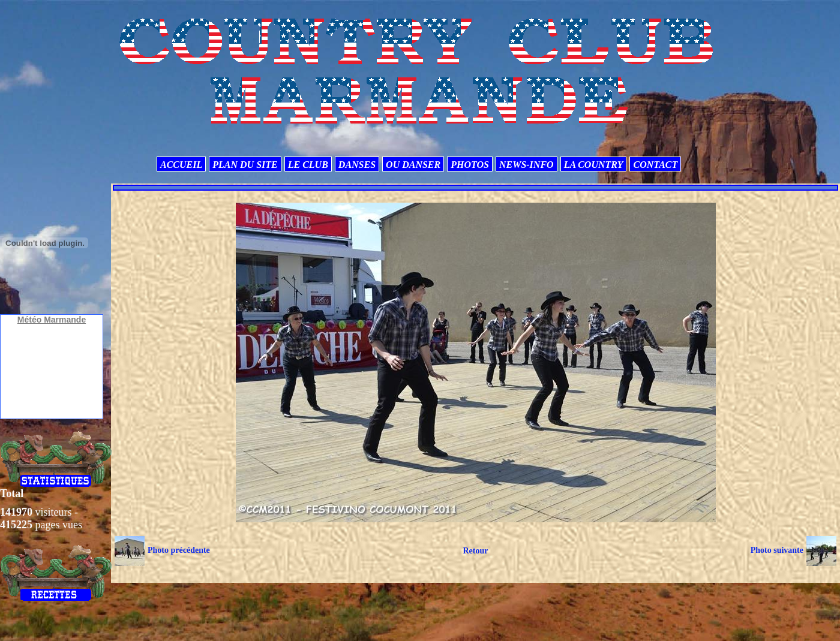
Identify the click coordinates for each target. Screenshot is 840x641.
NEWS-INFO (526, 165)
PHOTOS (470, 165)
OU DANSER (413, 165)
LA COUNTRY (594, 165)
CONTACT (655, 165)
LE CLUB (308, 165)
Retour (475, 551)
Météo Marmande (52, 320)
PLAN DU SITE (245, 165)
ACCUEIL (181, 165)
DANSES (357, 165)
